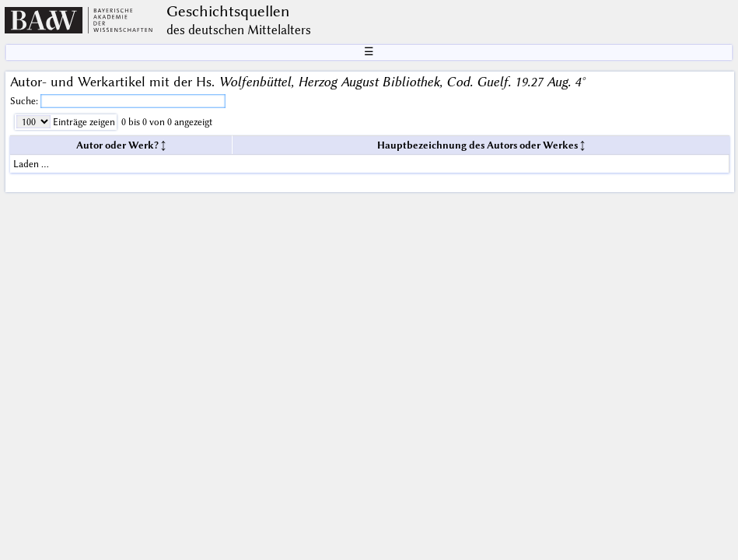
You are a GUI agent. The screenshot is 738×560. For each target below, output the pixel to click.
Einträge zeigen (83, 122)
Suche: (25, 101)
